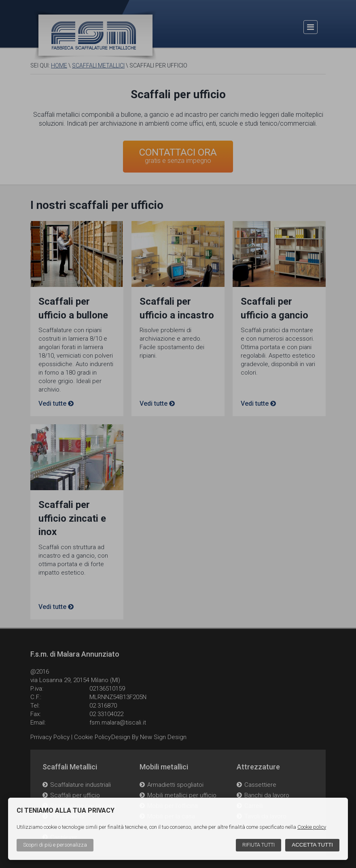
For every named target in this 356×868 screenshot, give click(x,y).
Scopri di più (55, 845)
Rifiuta (259, 845)
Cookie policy (312, 827)
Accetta (312, 845)
